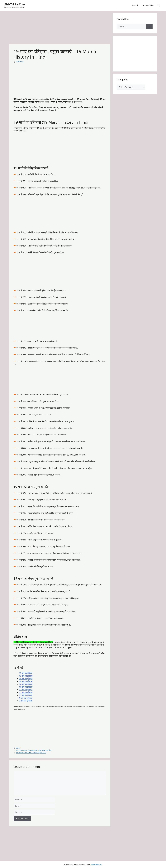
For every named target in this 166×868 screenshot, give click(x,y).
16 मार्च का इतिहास (26, 679)
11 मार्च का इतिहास (26, 692)
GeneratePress (96, 865)
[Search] (149, 27)
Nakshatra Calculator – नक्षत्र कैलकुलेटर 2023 (31, 753)
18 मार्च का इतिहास (26, 673)
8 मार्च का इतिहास (26, 701)
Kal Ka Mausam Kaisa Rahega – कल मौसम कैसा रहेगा (34, 750)
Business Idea (148, 5)
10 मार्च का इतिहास (26, 695)
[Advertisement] (60, 28)
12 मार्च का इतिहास (26, 690)
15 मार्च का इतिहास (26, 681)
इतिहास (18, 748)
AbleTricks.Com (15, 4)
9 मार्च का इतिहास (26, 698)
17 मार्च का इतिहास (26, 676)
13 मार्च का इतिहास (26, 687)
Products (135, 5)
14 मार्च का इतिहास (26, 684)
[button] (159, 5)
